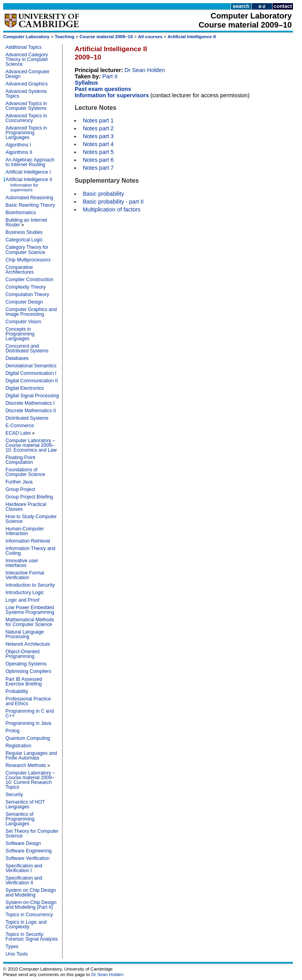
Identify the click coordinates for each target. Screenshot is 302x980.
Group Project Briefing (29, 497)
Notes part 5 (98, 152)
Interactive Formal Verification (25, 575)
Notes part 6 (98, 160)
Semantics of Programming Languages (20, 819)
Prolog (12, 731)
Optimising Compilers (29, 671)
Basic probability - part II (113, 202)
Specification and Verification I (24, 868)
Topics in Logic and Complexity (26, 924)
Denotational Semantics (31, 366)
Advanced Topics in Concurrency (26, 118)
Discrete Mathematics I (30, 403)
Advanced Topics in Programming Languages (26, 133)
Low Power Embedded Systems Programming (30, 610)
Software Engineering (29, 851)
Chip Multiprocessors (28, 260)
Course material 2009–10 (106, 37)
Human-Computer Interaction (25, 531)
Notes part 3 (98, 136)
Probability (17, 691)
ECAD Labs (18, 433)
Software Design (23, 843)
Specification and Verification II (24, 880)
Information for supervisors (24, 187)
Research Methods (26, 765)
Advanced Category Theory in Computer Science (27, 59)
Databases (17, 358)
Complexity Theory (26, 287)
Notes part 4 (98, 144)
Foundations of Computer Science (25, 472)
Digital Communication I (31, 373)
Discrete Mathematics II (31, 411)
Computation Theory (27, 295)
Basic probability (103, 194)
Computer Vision (23, 322)
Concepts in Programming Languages (20, 334)
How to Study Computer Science (31, 519)
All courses (150, 37)
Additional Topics (24, 47)
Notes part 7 (98, 168)
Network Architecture (28, 644)
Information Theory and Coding (30, 551)
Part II (110, 76)
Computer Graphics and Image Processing (31, 312)
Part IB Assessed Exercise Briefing (24, 682)
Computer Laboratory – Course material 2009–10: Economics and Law (31, 445)
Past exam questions (103, 89)
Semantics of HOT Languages (25, 804)
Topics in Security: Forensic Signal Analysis (32, 937)
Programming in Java (28, 723)
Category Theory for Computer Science (27, 250)
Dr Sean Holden (145, 70)
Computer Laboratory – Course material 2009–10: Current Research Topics (30, 780)
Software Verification (28, 858)
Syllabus (86, 83)
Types (12, 947)
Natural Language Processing (25, 634)
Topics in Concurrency (29, 915)
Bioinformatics (21, 213)
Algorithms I (18, 145)
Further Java (19, 482)
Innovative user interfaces (22, 563)
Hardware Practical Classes (26, 507)
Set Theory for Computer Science (32, 834)
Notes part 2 (98, 128)
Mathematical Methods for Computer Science (30, 622)
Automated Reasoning (29, 198)
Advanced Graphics (27, 84)
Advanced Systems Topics (26, 94)
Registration (18, 746)
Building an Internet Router (26, 222)
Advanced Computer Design (28, 74)
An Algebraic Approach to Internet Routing (30, 162)
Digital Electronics (25, 388)
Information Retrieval (28, 541)
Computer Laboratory (26, 37)
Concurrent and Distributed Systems (27, 348)
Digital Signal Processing (32, 396)
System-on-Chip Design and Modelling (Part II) (31, 905)
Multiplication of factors (111, 209)
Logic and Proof (22, 600)
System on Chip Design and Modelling (31, 893)
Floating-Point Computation (20, 460)
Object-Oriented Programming (23, 654)
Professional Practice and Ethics (28, 701)
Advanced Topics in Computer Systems (26, 106)
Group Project (20, 489)
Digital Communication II (32, 381)
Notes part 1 (98, 120)
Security (14, 795)
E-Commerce (20, 426)
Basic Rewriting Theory (30, 205)
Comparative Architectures (20, 270)
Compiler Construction (29, 280)
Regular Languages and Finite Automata (31, 756)
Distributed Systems (27, 418)
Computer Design (24, 302)
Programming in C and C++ (30, 713)
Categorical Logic (24, 240)
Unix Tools (17, 954)
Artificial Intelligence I (28, 172)
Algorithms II (19, 152)
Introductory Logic (25, 593)
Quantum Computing (28, 738)
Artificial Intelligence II (192, 37)
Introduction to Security (30, 585)
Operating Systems (26, 664)
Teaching (64, 37)
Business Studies (24, 232)
